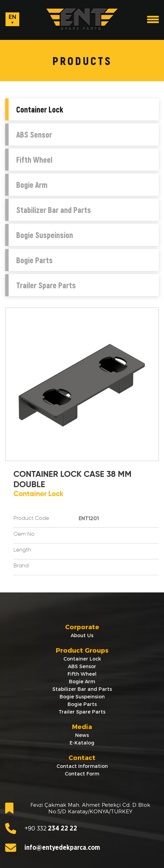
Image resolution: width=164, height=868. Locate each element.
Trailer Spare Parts (46, 285)
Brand (21, 566)
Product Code (31, 518)
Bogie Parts (34, 260)
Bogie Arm (32, 185)
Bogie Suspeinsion (45, 235)
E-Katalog (82, 743)
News (82, 735)
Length (22, 550)
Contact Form (82, 774)
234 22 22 (41, 828)
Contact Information (82, 766)
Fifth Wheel (34, 160)
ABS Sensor (34, 135)
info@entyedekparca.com (53, 848)
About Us (82, 635)
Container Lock (40, 109)
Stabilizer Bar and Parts (54, 210)
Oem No (24, 534)
